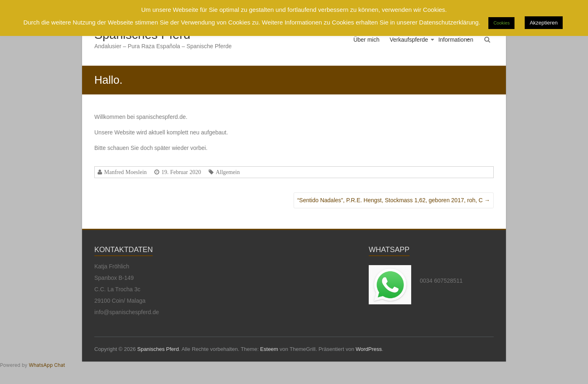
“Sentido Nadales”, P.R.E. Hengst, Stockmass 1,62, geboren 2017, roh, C (394, 200)
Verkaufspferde (409, 40)
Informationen (456, 40)
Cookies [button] (501, 23)
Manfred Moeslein (125, 172)
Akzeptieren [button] (544, 23)
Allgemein (228, 172)
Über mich (366, 40)
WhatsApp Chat (47, 365)
